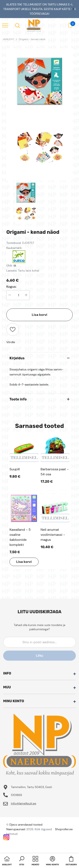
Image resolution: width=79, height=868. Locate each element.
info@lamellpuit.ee (24, 803)
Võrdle (11, 342)
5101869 (17, 795)
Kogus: (11, 287)
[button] (22, 861)
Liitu (39, 656)
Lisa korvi (39, 315)
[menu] (5, 25)
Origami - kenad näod (32, 39)
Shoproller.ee (64, 829)
